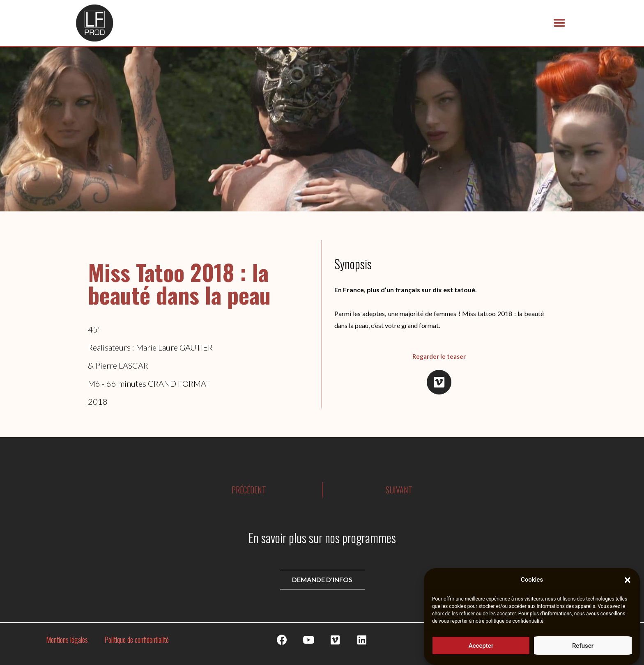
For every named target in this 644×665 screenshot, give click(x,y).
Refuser (583, 649)
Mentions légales (67, 640)
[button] (628, 583)
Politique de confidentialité (137, 640)
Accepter (481, 649)
